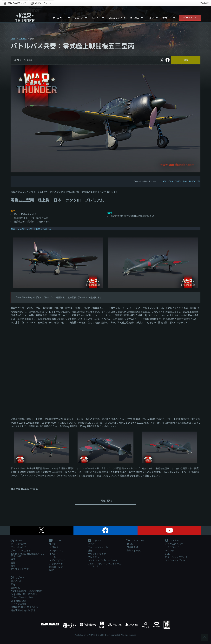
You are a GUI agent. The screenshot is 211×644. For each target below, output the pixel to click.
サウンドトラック (97, 554)
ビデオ (91, 544)
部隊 (13, 566)
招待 (13, 563)
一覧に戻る (105, 501)
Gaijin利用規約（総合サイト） (26, 594)
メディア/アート (57, 560)
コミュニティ (115, 18)
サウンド (170, 550)
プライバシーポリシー (22, 597)
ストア (151, 18)
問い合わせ (16, 581)
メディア (96, 18)
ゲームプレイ (190, 17)
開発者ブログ (56, 567)
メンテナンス (56, 550)
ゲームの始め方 (19, 547)
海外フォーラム (134, 550)
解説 (186, 60)
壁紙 (90, 550)
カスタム (135, 18)
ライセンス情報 (19, 604)
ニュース (79, 18)
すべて (53, 544)
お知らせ (54, 547)
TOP (13, 38)
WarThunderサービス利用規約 (26, 591)
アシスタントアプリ (21, 569)
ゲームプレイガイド (21, 550)
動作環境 (15, 588)
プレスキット (95, 557)
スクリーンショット (98, 547)
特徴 (13, 559)
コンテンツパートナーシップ (103, 560)
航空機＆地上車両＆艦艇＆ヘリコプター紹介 (28, 555)
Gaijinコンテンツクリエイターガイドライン (105, 565)
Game (16, 541)
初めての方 (204, 3)
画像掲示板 (132, 547)
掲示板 (130, 544)
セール (53, 557)
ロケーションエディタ (176, 557)
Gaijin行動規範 (18, 601)
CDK (167, 554)
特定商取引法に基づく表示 (24, 607)
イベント (54, 554)
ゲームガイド (59, 18)
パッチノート (56, 563)
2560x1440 (181, 181)
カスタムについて (174, 544)
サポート (167, 18)
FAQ (13, 584)
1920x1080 (167, 181)
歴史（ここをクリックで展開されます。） (32, 229)
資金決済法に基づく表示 (23, 610)
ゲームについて (19, 544)
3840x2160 (195, 181)
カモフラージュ (173, 547)
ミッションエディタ (175, 560)
